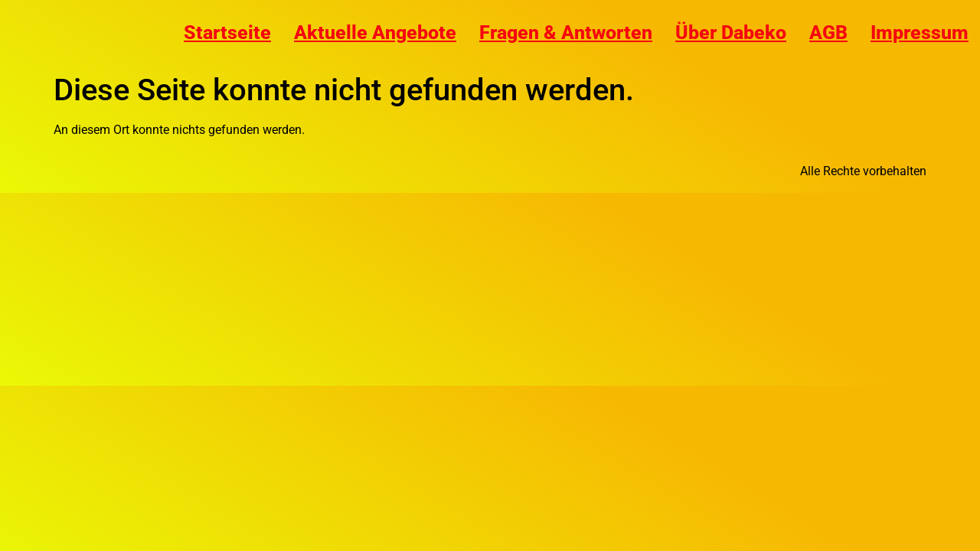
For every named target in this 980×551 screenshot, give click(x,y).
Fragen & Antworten (566, 33)
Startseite (227, 33)
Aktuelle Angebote (375, 33)
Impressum (920, 33)
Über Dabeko (731, 33)
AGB (828, 33)
